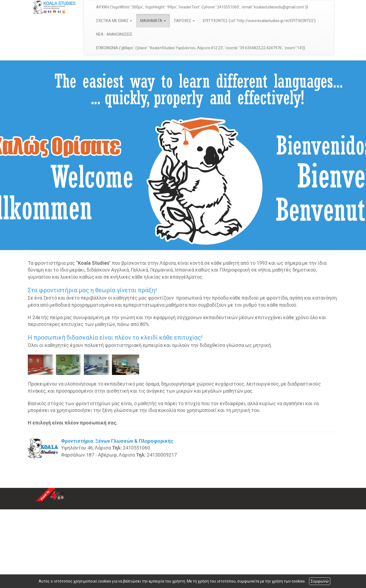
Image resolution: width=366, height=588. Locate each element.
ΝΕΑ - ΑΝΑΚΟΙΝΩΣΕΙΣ (114, 34)
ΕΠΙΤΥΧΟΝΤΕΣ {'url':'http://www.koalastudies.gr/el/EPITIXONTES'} (259, 21)
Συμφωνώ (320, 581)
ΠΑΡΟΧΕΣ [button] (184, 21)
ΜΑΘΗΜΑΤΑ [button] (153, 21)
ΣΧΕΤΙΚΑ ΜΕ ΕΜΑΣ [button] (114, 21)
